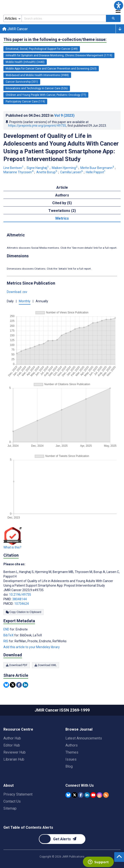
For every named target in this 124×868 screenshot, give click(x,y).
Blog (69, 766)
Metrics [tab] (62, 218)
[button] (119, 5)
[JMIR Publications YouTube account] (93, 795)
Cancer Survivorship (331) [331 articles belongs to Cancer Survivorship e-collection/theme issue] (22, 82)
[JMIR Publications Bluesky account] (68, 795)
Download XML (46, 665)
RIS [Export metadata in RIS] (6, 641)
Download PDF (17, 665)
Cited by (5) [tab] (62, 203)
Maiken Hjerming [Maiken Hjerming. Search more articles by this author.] (65, 168)
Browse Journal (79, 729)
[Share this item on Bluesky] (6, 685)
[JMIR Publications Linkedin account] (87, 795)
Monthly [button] (25, 301)
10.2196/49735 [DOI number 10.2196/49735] (20, 595)
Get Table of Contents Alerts (28, 827)
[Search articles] (113, 18)
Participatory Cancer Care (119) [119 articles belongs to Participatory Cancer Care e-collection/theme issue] (25, 102)
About (9, 785)
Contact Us (12, 801)
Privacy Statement (18, 794)
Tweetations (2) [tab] (62, 211)
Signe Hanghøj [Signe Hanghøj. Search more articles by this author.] (38, 168)
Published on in (40, 115)
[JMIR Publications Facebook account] (81, 795)
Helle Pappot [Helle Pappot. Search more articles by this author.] (96, 172)
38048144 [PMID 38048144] (20, 599)
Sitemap (10, 808)
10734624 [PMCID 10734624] (22, 604)
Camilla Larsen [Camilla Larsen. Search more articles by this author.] (72, 172)
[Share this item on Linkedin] (25, 685)
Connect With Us (80, 785)
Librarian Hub (14, 759)
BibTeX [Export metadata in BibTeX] (9, 635)
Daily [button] (10, 301)
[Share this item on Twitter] (13, 685)
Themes (72, 752)
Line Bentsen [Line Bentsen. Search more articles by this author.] (14, 168)
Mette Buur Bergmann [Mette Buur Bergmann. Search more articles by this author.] (98, 168)
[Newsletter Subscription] (62, 839)
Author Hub (12, 738)
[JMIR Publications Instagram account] (100, 795)
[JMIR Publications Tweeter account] (75, 795)
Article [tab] (62, 187)
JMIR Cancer (15, 29)
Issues (71, 759)
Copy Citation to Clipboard (24, 612)
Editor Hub (12, 745)
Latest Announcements (84, 738)
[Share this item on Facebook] (19, 685)
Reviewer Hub (15, 752)
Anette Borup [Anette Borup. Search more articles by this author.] (47, 172)
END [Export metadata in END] (7, 629)
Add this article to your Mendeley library (32, 647)
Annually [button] (42, 301)
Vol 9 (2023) (64, 115)
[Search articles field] (64, 18)
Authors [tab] (62, 195)
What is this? (12, 547)
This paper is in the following (55, 40)
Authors (72, 745)
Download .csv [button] (17, 292)
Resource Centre (18, 729)
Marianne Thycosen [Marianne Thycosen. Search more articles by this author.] (19, 172)
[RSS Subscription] (106, 795)
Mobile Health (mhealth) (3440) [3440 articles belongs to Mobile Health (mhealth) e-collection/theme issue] (25, 62)
